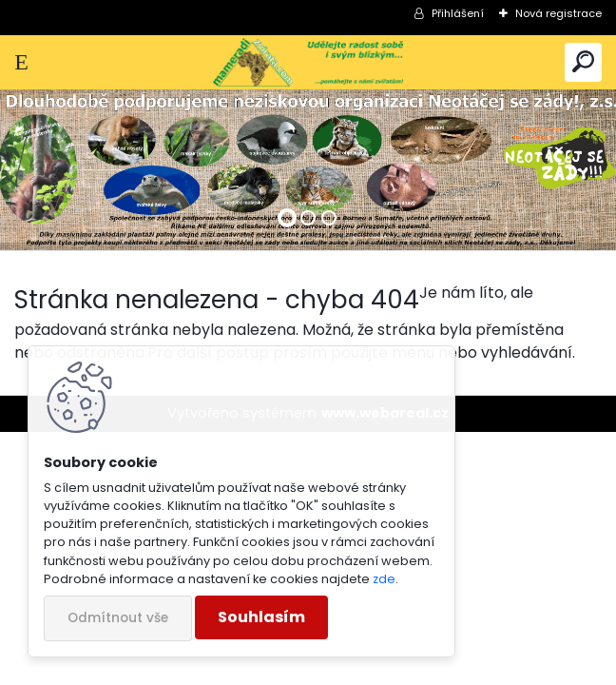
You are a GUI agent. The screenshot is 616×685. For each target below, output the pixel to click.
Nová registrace (558, 13)
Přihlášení (458, 13)
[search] (583, 62)
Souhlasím (261, 617)
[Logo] (308, 62)
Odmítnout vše (118, 618)
